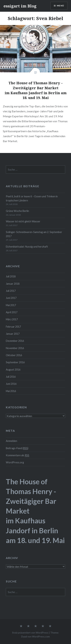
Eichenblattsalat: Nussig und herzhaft (27, 247)
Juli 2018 (11, 276)
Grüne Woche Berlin (17, 211)
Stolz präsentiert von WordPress (30, 633)
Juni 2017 (11, 298)
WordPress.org (15, 462)
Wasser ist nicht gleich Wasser (23, 221)
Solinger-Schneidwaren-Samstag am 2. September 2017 (34, 234)
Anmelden (12, 441)
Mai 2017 (11, 305)
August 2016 (13, 370)
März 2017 (12, 319)
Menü (60, 6)
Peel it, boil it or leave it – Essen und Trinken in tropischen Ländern (32, 198)
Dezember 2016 (15, 341)
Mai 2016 (11, 391)
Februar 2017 (13, 327)
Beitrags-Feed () (17, 448)
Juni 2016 (11, 384)
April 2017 (12, 312)
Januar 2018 (13, 284)
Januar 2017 (13, 334)
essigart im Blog (20, 6)
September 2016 (15, 362)
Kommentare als (18, 455)
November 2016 (15, 348)
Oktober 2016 (14, 355)
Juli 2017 (11, 291)
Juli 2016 (11, 377)
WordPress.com (41, 636)
